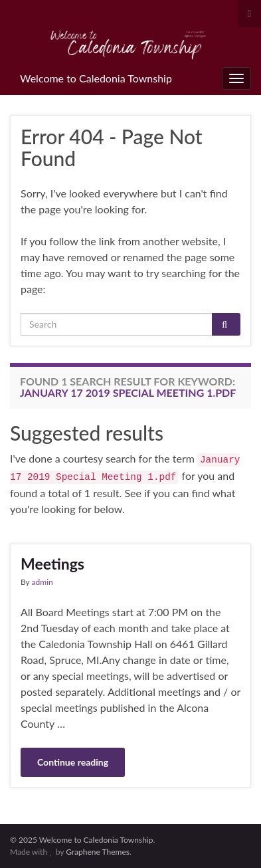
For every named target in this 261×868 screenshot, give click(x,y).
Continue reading (73, 762)
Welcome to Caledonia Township (96, 78)
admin (43, 582)
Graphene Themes (98, 852)
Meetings (52, 564)
